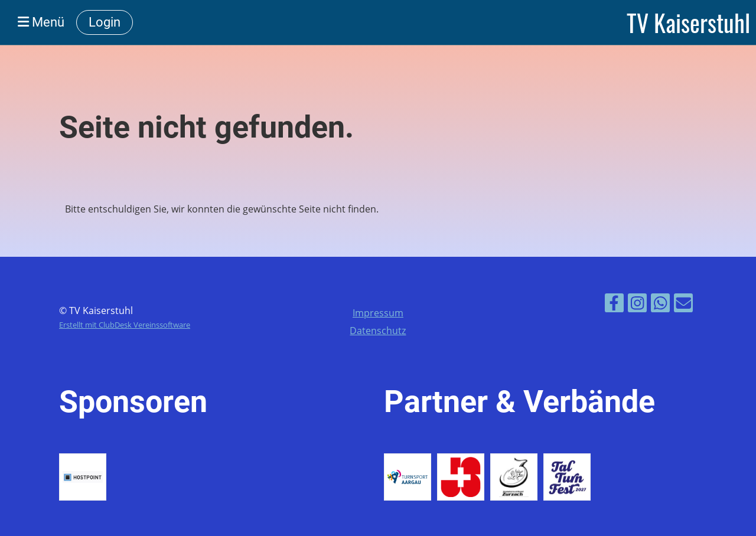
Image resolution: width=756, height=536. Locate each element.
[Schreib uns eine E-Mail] (683, 305)
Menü (41, 22)
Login (105, 22)
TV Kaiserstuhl (688, 22)
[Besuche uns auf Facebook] (614, 305)
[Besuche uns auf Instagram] (637, 305)
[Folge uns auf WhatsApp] (660, 305)
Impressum (378, 313)
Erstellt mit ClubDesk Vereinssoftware (125, 325)
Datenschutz (378, 331)
